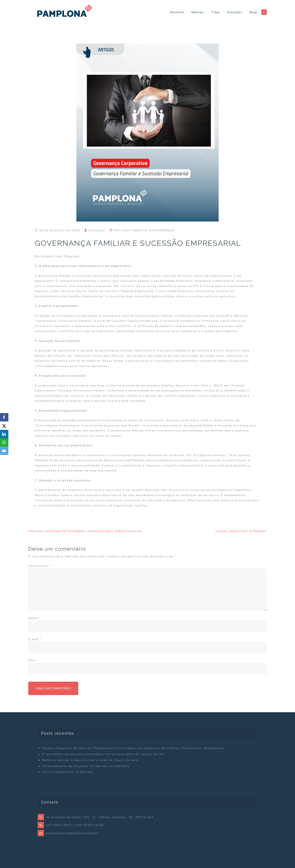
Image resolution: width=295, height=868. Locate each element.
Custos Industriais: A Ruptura (241, 531)
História (177, 12)
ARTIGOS (122, 230)
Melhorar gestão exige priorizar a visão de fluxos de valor (91, 760)
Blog (253, 12)
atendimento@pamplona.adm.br (72, 833)
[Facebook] (4, 417)
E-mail (35, 639)
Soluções (235, 12)
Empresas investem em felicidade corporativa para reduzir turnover (85, 531)
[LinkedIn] (4, 434)
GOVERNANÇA (162, 230)
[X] (4, 426)
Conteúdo (97, 230)
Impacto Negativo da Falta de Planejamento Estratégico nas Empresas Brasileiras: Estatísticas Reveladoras (133, 748)
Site (32, 660)
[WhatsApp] (4, 442)
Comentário (40, 566)
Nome (34, 618)
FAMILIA (140, 230)
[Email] (4, 451)
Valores (198, 12)
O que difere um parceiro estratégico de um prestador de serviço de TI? (103, 754)
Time (215, 12)
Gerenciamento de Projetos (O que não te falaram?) (86, 766)
